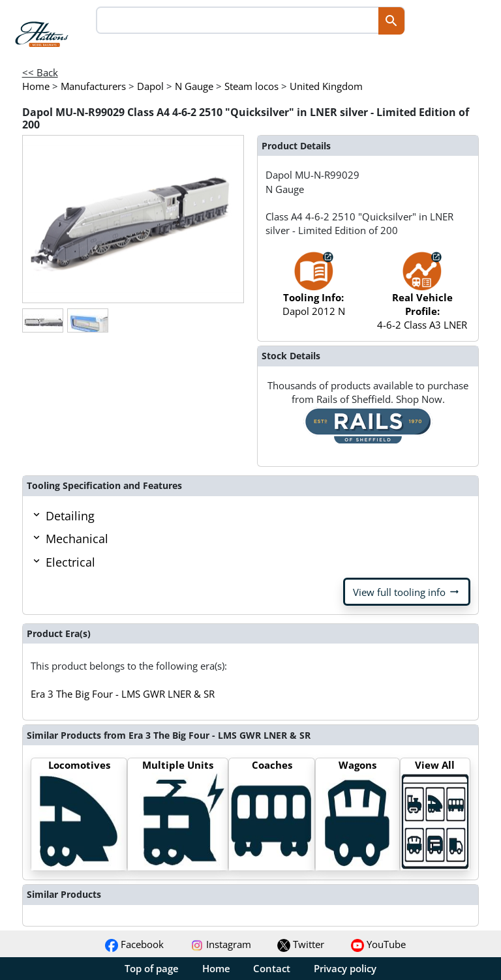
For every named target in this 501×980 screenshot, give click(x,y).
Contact (272, 968)
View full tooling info (407, 592)
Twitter (301, 944)
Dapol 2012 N (314, 290)
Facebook (134, 944)
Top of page (152, 968)
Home (216, 968)
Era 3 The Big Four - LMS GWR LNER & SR (123, 694)
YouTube (378, 944)
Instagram (221, 944)
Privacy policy (345, 968)
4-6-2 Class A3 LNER (422, 297)
